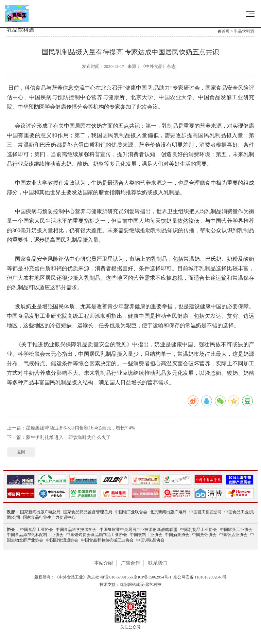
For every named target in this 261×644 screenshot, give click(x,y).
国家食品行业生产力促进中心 (49, 517)
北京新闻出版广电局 (168, 512)
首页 (226, 31)
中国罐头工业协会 (236, 530)
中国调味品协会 (150, 540)
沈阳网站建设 (132, 585)
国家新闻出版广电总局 (40, 512)
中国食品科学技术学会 (76, 530)
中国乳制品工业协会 (199, 530)
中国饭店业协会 (233, 535)
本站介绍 (104, 563)
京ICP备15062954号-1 (152, 577)
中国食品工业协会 (37, 530)
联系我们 (158, 563)
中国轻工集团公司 (206, 512)
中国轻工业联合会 (131, 512)
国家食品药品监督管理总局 (88, 512)
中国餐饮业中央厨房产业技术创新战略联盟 (138, 530)
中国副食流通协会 (62, 540)
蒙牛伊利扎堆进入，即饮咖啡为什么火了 (68, 437)
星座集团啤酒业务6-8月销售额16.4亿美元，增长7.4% (80, 428)
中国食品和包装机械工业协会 (107, 540)
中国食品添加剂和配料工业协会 (35, 535)
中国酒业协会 (177, 535)
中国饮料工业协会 (146, 535)
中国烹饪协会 (204, 535)
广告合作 (130, 563)
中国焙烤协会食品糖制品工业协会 (97, 535)
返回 (21, 452)
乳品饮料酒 (244, 31)
